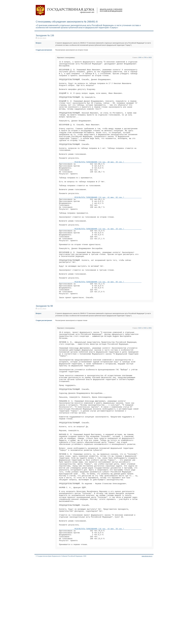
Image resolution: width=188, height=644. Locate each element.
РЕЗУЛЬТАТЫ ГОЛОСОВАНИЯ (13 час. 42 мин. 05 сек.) (100, 323)
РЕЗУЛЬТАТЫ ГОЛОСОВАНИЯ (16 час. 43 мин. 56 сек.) (100, 610)
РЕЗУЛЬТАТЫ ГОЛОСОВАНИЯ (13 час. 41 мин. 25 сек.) (100, 260)
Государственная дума (79, 10)
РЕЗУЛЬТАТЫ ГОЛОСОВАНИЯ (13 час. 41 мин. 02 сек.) (100, 223)
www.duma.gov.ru (147, 641)
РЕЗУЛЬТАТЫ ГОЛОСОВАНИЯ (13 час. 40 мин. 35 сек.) (100, 181)
